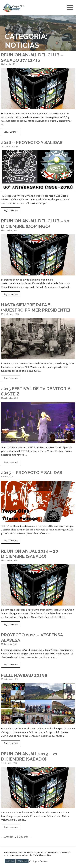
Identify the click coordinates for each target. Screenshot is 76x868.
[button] (71, 7)
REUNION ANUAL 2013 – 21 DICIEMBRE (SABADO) (29, 756)
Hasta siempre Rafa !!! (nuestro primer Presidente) (36, 307)
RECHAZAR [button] (22, 861)
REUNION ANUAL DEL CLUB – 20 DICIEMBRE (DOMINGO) (35, 224)
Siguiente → (25, 837)
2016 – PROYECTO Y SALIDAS (32, 142)
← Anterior (7, 837)
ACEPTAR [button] (10, 861)
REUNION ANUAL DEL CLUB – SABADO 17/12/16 (32, 58)
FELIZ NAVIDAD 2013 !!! (25, 675)
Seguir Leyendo (11, 132)
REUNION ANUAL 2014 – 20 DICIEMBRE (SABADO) (30, 554)
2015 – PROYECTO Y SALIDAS (32, 473)
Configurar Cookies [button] (38, 861)
